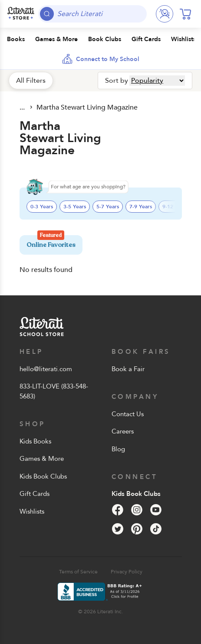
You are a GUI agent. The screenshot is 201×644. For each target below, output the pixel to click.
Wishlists (32, 511)
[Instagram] (137, 510)
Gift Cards (35, 494)
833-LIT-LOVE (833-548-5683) (54, 391)
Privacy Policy (127, 572)
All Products (23, 107)
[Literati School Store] (21, 14)
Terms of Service (78, 572)
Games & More (42, 459)
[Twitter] (118, 529)
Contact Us (128, 414)
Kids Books (35, 441)
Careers (123, 431)
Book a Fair (128, 369)
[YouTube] (156, 510)
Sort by (117, 81)
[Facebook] (118, 510)
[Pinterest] (137, 529)
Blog (118, 449)
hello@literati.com (46, 369)
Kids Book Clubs (43, 476)
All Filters (31, 81)
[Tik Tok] (156, 529)
